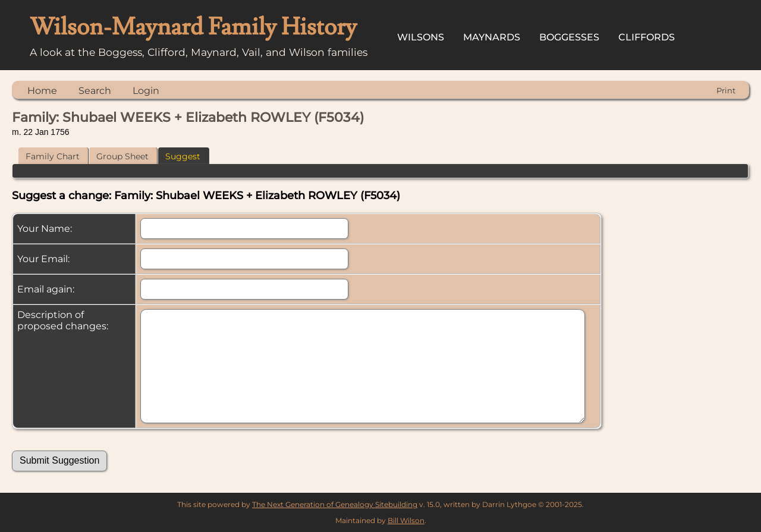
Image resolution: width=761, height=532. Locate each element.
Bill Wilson (406, 520)
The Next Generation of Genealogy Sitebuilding (335, 504)
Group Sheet (122, 156)
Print (726, 90)
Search (95, 91)
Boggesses (569, 37)
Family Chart (53, 156)
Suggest (183, 156)
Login (146, 91)
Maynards (492, 37)
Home (42, 91)
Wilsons (421, 37)
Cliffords (647, 37)
